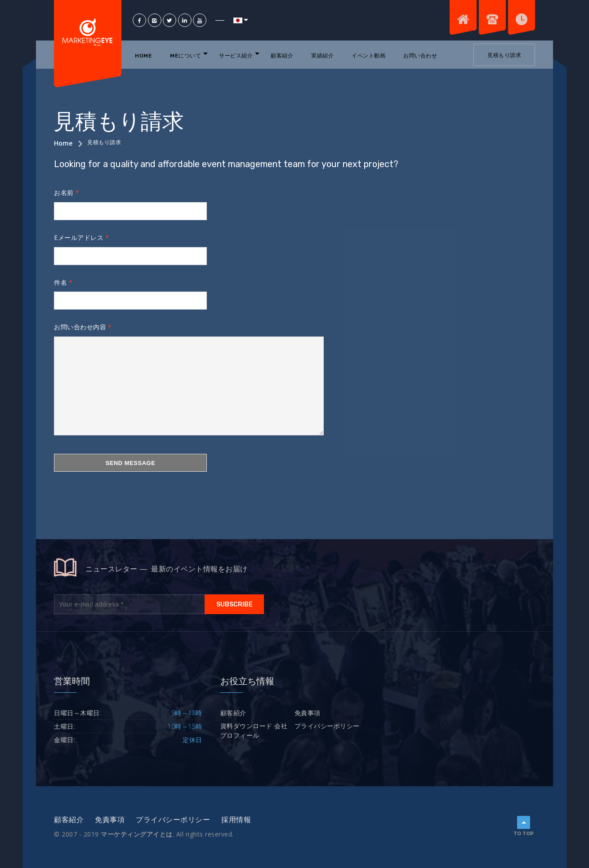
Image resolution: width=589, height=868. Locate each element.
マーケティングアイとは (137, 834)
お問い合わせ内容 (80, 327)
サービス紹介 (236, 56)
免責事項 (308, 713)
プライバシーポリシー (327, 726)
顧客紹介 (282, 56)
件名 (60, 282)
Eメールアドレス (79, 237)
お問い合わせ (420, 56)
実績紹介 (322, 56)
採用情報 (236, 820)
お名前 (64, 193)
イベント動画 (368, 56)
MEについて (185, 56)
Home (143, 56)
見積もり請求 (504, 55)
